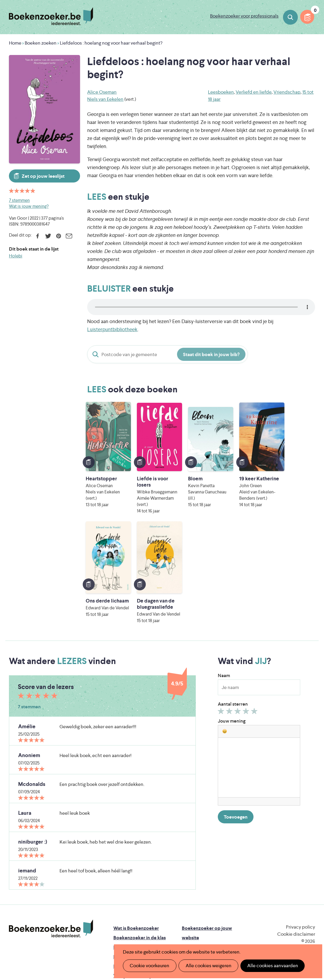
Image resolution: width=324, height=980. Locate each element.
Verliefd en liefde (254, 92)
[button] (225, 634)
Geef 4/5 (247, 615)
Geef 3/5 (238, 615)
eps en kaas (265, 931)
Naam (224, 578)
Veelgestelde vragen (135, 878)
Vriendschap (287, 92)
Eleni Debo (158, 931)
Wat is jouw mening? (29, 206)
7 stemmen (19, 200)
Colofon (191, 869)
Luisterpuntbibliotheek (112, 329)
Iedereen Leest (200, 906)
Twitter (48, 236)
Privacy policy (300, 830)
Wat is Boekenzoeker (136, 831)
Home (15, 43)
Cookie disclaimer (296, 837)
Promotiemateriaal (133, 869)
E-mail (69, 236)
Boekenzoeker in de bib (139, 850)
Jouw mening (232, 624)
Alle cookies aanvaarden (269, 966)
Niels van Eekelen (105, 99)
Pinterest (58, 236)
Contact (191, 878)
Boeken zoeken (290, 17)
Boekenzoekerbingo (135, 859)
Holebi (16, 256)
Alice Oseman (102, 92)
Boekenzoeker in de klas (140, 840)
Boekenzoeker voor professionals (244, 16)
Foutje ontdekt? (130, 888)
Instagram (310, 856)
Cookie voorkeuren (149, 966)
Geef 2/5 (230, 615)
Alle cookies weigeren (206, 966)
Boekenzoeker (51, 16)
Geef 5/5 (255, 615)
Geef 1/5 (222, 615)
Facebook (38, 236)
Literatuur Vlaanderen (136, 914)
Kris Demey (210, 931)
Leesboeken (221, 92)
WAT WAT (167, 922)
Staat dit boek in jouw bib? (211, 354)
